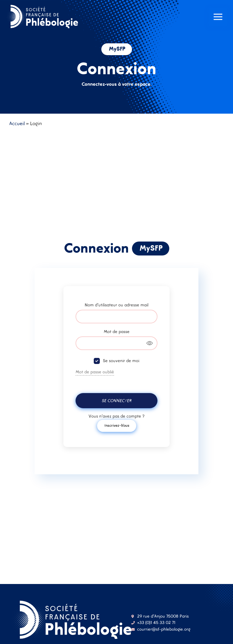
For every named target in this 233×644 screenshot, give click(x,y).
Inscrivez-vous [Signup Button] (117, 425)
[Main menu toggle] (218, 17)
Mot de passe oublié (95, 372)
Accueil (17, 123)
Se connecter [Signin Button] (116, 401)
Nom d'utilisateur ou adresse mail (116, 305)
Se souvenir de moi (121, 361)
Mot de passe (117, 332)
